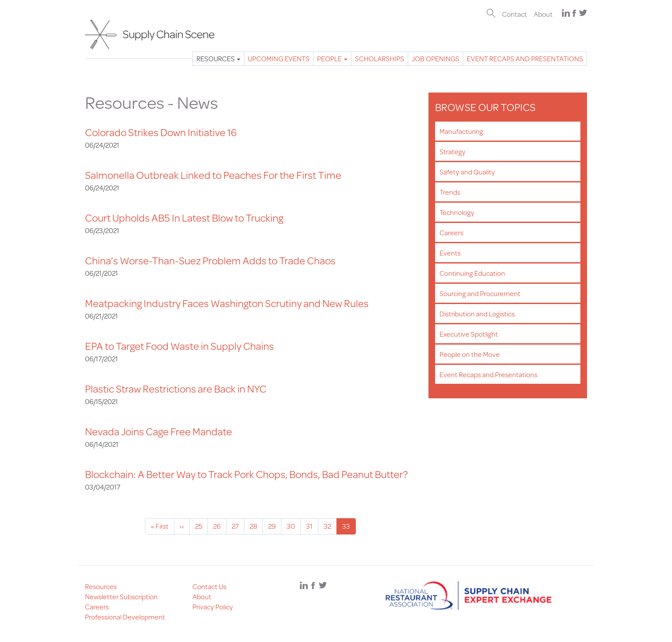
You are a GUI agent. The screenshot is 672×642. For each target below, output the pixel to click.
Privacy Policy (213, 607)
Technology (457, 212)
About (543, 14)
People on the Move (470, 354)
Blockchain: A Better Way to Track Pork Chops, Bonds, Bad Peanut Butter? (246, 474)
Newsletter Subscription (121, 596)
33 (349, 528)
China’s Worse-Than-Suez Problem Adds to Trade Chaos (210, 260)
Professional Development (125, 617)
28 (256, 526)
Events (450, 253)
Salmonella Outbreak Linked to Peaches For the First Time (213, 175)
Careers (451, 232)
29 (275, 526)
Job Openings (436, 58)
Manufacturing (461, 131)
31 (312, 526)
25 (201, 526)
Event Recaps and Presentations (525, 58)
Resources (218, 58)
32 (330, 526)
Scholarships (380, 58)
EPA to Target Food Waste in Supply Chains (179, 346)
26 (220, 526)
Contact (515, 14)
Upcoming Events (279, 58)
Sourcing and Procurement (480, 293)
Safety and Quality (467, 172)
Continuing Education (472, 273)
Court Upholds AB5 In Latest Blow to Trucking (184, 218)
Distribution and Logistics (477, 314)
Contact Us (209, 586)
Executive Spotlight (469, 334)
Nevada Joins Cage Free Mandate (159, 431)
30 (294, 526)
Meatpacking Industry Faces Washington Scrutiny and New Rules (227, 303)
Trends (450, 192)
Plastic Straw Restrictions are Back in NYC (176, 389)
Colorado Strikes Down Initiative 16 (161, 132)
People (332, 58)
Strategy (452, 151)
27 (238, 526)
